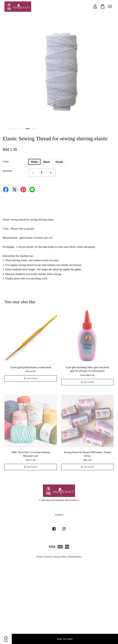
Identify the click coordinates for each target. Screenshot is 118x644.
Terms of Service (44, 557)
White (34, 162)
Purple (59, 162)
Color (6, 161)
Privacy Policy (60, 557)
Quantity (7, 171)
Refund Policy (75, 557)
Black (47, 162)
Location (59, 515)
